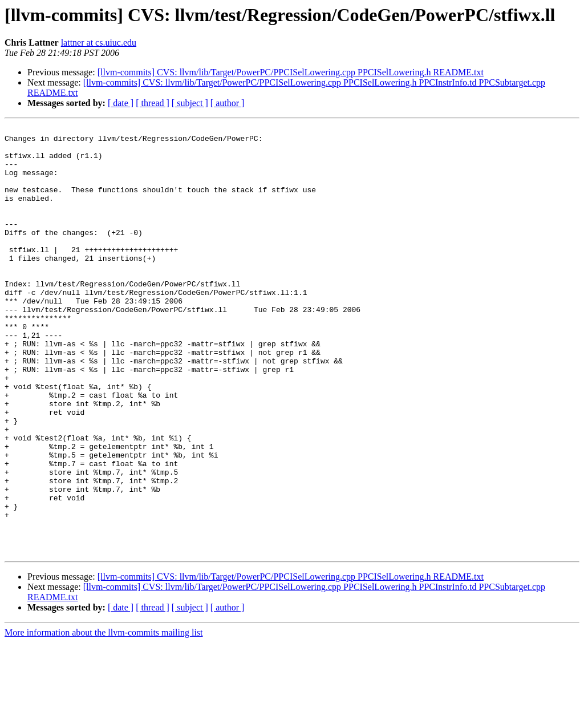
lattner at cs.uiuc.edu (99, 43)
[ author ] (228, 103)
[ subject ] (190, 103)
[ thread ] (153, 103)
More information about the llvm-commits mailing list (104, 718)
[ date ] (121, 103)
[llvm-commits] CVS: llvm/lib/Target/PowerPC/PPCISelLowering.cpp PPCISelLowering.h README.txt (291, 72)
